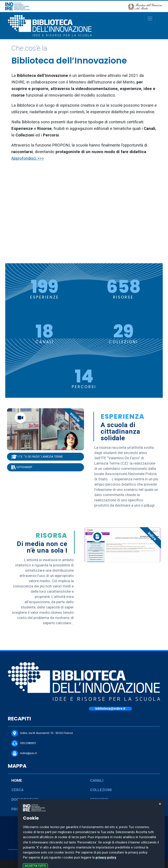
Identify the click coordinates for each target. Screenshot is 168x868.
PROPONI (19, 809)
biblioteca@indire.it (110, 709)
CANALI (97, 780)
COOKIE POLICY (84, 845)
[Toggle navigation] (150, 19)
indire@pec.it (24, 753)
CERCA (17, 790)
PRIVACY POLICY (84, 838)
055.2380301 (24, 743)
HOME (17, 780)
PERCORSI (99, 799)
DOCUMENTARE (25, 799)
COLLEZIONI (101, 790)
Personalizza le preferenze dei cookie (84, 864)
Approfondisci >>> (28, 158)
